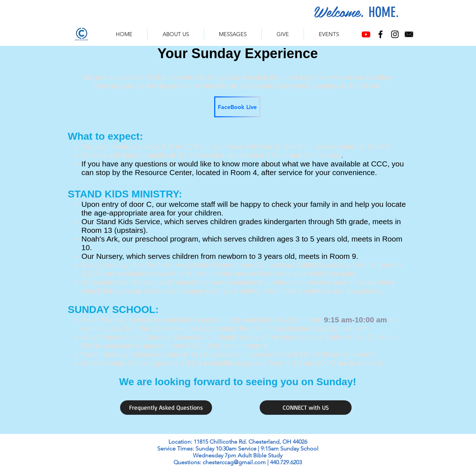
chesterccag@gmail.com (327, 328)
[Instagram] (395, 34)
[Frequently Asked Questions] (166, 408)
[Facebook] (380, 34)
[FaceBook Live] (237, 107)
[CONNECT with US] (306, 408)
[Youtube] (366, 34)
